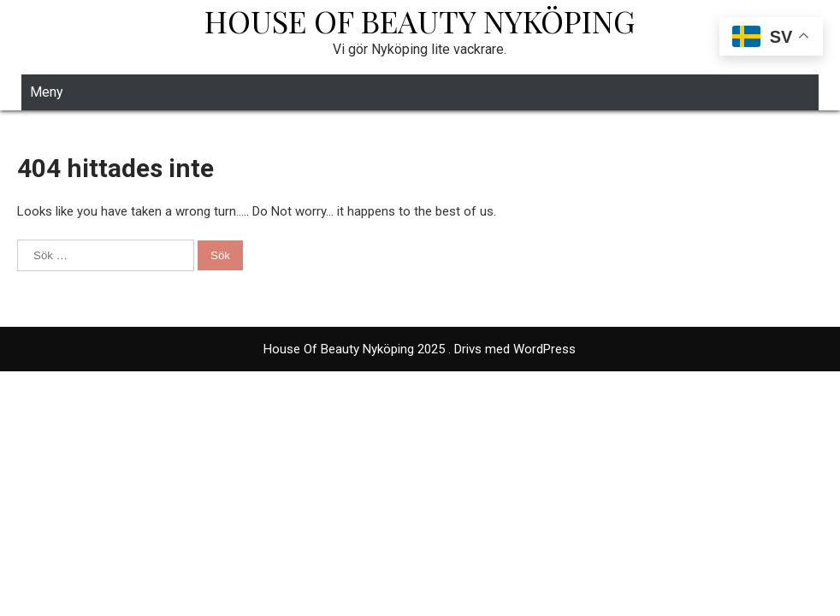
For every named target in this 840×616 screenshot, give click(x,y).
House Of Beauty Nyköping (420, 21)
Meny (47, 92)
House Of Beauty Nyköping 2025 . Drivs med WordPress (420, 349)
